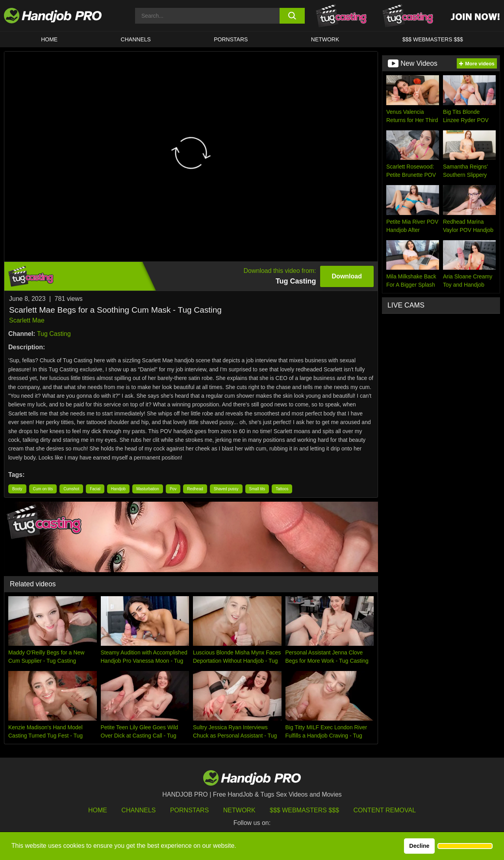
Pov (173, 489)
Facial (95, 489)
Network (325, 39)
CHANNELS (136, 39)
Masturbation (148, 489)
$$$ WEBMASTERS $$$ (433, 39)
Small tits (257, 489)
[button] (465, 846)
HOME (49, 39)
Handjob (118, 489)
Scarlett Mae (27, 320)
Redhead (195, 489)
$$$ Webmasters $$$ (304, 810)
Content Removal (385, 810)
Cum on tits (43, 489)
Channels (138, 810)
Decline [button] (419, 846)
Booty (17, 489)
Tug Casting (54, 334)
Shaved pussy (226, 489)
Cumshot (71, 489)
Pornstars (231, 39)
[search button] (292, 16)
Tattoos (282, 489)
